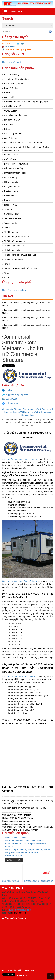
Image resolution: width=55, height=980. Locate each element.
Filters (7, 129)
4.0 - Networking (12, 74)
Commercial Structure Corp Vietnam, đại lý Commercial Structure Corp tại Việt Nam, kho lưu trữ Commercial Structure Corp (28, 412)
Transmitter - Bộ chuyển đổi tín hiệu (20, 268)
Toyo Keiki (9, 264)
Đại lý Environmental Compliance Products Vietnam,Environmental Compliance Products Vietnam (26, 844)
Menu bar (16, 11)
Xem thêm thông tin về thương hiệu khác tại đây (24, 808)
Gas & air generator (13, 134)
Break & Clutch (11, 88)
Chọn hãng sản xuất (12, 62)
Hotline (7, 390)
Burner (7, 93)
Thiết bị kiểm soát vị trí (15, 246)
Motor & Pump (11, 177)
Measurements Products (15, 173)
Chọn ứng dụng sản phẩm (15, 290)
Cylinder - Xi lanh (12, 120)
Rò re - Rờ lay (11, 205)
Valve (7, 273)
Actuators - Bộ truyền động (16, 79)
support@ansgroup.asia (15, 394)
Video (7, 278)
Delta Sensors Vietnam (16, 838)
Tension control (11, 223)
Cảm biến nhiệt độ (13, 106)
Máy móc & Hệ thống (14, 168)
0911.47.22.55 (16, 818)
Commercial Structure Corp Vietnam (19, 581)
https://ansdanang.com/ (21, 824)
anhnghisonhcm (11, 403)
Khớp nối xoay (11, 159)
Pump (7, 200)
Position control (11, 191)
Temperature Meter (13, 218)
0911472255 (10, 399)
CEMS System (11, 111)
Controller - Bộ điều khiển (16, 115)
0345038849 (10, 47)
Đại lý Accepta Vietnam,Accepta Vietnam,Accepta (28, 849)
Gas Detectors (11, 138)
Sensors (8, 209)
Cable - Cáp (10, 97)
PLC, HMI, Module (13, 187)
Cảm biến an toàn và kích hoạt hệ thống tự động (26, 102)
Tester (7, 228)
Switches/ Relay (12, 214)
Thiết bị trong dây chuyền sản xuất (20, 255)
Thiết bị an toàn (11, 232)
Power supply (10, 196)
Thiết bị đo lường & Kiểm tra (17, 237)
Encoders (9, 124)
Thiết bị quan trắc (12, 250)
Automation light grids (14, 84)
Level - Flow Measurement (16, 164)
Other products (11, 182)
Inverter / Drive (11, 155)
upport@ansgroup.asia (20, 821)
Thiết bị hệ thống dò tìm (15, 241)
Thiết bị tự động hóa (13, 259)
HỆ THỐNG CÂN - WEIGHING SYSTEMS (23, 143)
